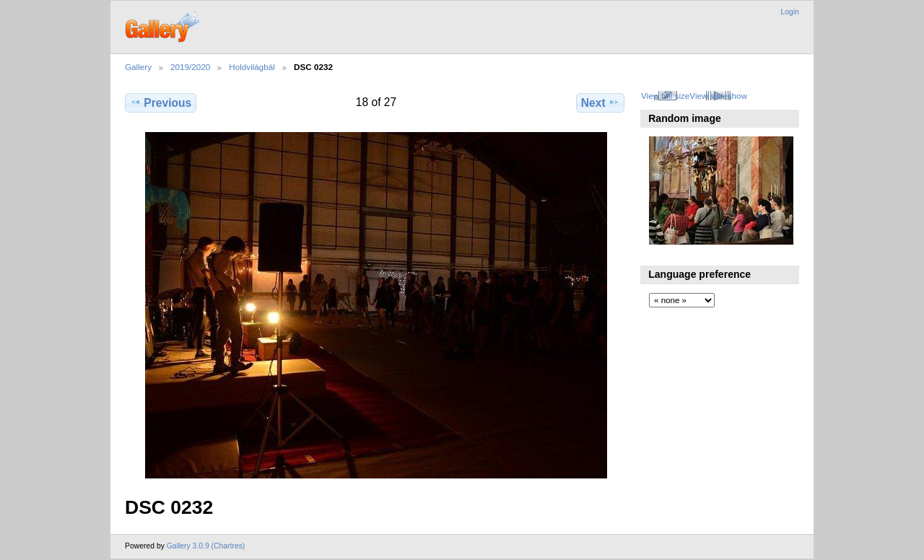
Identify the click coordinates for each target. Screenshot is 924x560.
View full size (665, 96)
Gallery (138, 67)
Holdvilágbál (252, 67)
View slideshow (718, 96)
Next (600, 102)
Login (790, 12)
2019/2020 (190, 67)
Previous (161, 102)
